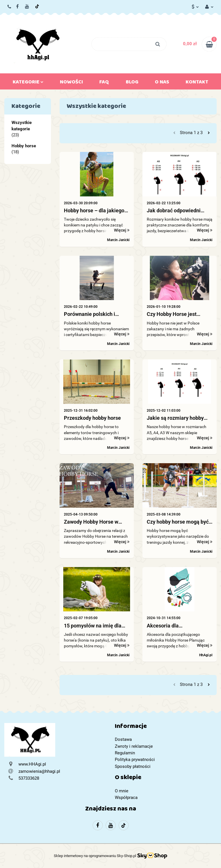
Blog (132, 83)
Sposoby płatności (133, 766)
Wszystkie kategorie (22, 126)
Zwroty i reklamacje (134, 746)
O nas (162, 83)
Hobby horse (24, 146)
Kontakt (197, 83)
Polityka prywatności (135, 760)
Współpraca (126, 798)
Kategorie (28, 83)
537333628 (10, 7)
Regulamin (125, 753)
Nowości (71, 83)
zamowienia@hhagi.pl (39, 771)
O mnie (122, 791)
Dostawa (123, 739)
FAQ (104, 83)
